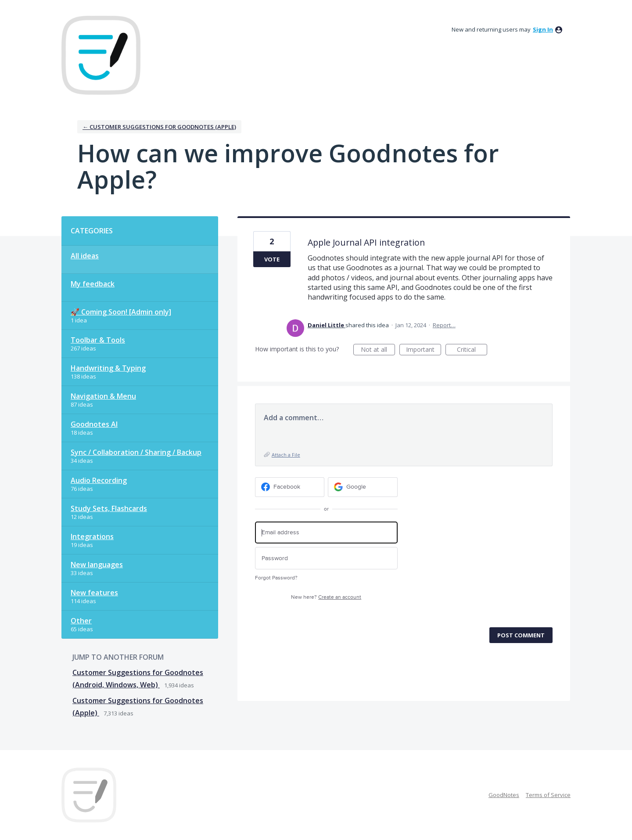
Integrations (92, 536)
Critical (472, 350)
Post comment (521, 635)
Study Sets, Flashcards (109, 508)
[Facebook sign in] (290, 487)
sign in (543, 29)
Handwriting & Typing (108, 368)
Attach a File (286, 455)
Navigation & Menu (103, 396)
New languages (97, 565)
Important (424, 350)
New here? (326, 597)
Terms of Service (548, 795)
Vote (272, 259)
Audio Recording (99, 480)
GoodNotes (504, 795)
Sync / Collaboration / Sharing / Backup (136, 452)
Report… (444, 325)
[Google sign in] (363, 487)
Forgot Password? (276, 578)
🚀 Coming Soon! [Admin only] (121, 312)
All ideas (85, 256)
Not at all (378, 350)
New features (94, 593)
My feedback (93, 284)
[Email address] (326, 533)
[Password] (326, 558)
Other (81, 621)
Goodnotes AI (94, 424)
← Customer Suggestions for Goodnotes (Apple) (159, 127)
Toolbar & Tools (98, 340)
